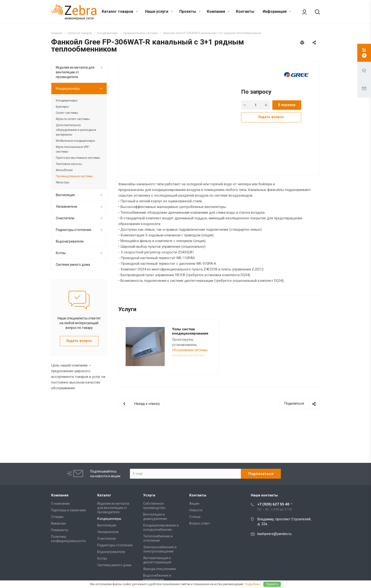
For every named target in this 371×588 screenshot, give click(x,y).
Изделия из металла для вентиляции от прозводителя (75, 72)
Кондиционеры (68, 88)
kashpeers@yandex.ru (274, 534)
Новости (196, 510)
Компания (218, 11)
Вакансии (58, 523)
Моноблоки (64, 170)
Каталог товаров (120, 11)
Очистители (65, 218)
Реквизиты (60, 530)
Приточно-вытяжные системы (78, 158)
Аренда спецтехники (159, 569)
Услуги (149, 495)
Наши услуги (159, 11)
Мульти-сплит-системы (73, 119)
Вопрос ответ (200, 523)
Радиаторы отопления (73, 230)
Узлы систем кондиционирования (190, 331)
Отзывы (57, 517)
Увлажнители (66, 207)
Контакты (245, 11)
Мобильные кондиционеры (75, 141)
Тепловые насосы (69, 164)
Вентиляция (65, 195)
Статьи (195, 517)
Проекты (190, 11)
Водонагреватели (70, 241)
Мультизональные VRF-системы (73, 149)
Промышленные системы (74, 176)
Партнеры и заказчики (68, 510)
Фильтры (63, 182)
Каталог (104, 495)
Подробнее (252, 584)
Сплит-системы (67, 113)
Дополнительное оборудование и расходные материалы (76, 130)
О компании (60, 504)
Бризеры (62, 107)
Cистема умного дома (73, 265)
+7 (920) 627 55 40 (273, 504)
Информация (277, 11)
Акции (194, 504)
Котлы (61, 253)
